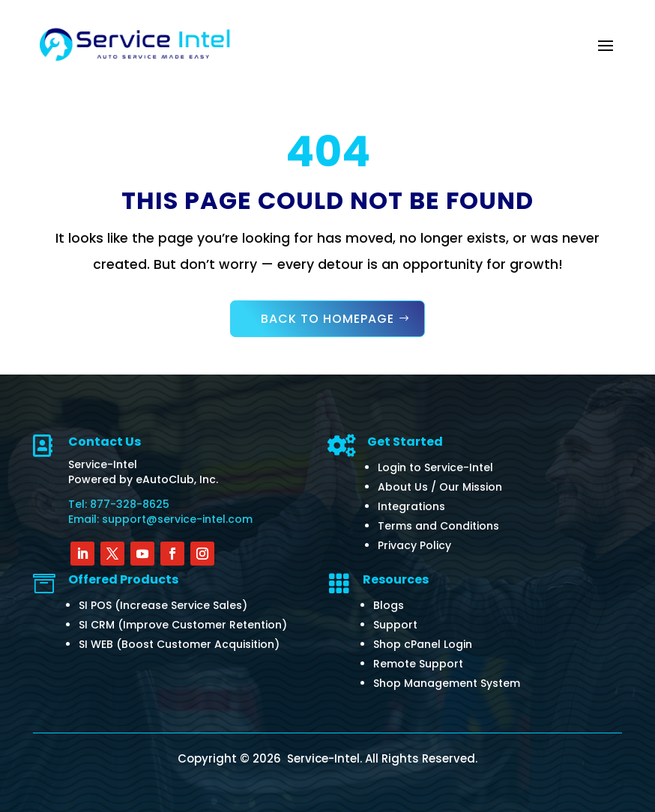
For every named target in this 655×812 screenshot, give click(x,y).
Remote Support (418, 664)
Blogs (389, 605)
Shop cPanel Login (423, 644)
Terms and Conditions (438, 526)
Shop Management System (447, 683)
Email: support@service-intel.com (160, 519)
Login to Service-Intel (435, 467)
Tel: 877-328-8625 (119, 504)
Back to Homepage (327, 319)
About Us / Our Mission (440, 487)
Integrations (411, 506)
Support (395, 625)
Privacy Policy (414, 545)
